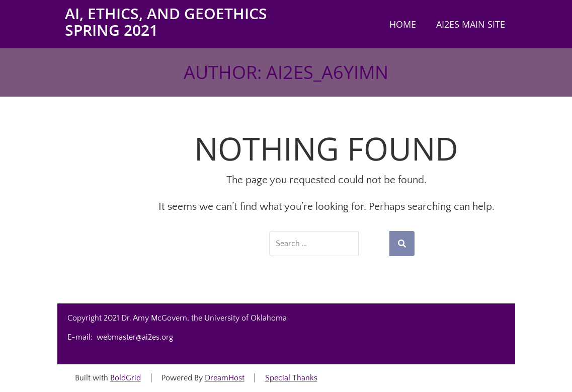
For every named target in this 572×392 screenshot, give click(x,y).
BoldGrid (126, 378)
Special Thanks (291, 378)
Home (403, 24)
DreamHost (225, 378)
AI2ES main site (471, 24)
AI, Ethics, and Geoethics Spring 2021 (166, 22)
